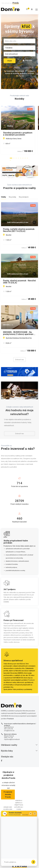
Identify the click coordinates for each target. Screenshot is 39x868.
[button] (11, 158)
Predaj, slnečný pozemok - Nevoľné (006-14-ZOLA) (19, 282)
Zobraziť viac (19, 360)
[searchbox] (19, 41)
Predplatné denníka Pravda (8, 794)
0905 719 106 (9, 738)
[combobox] (19, 41)
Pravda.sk (31, 680)
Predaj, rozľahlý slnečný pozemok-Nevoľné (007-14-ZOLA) (19, 230)
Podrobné (27, 61)
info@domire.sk (9, 731)
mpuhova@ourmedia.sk (12, 739)
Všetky (3, 197)
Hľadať (10, 61)
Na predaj (12, 197)
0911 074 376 (9, 729)
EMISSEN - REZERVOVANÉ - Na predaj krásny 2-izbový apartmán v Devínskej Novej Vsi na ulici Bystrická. (19, 333)
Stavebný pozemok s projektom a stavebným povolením (19, 134)
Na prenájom (24, 197)
